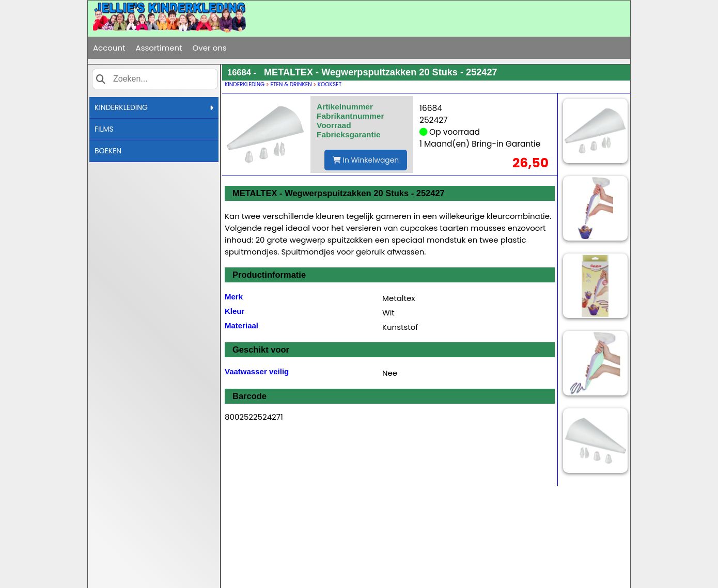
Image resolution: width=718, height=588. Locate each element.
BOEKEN (108, 151)
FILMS (104, 129)
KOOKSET (330, 84)
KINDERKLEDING (154, 107)
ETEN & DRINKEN (291, 84)
